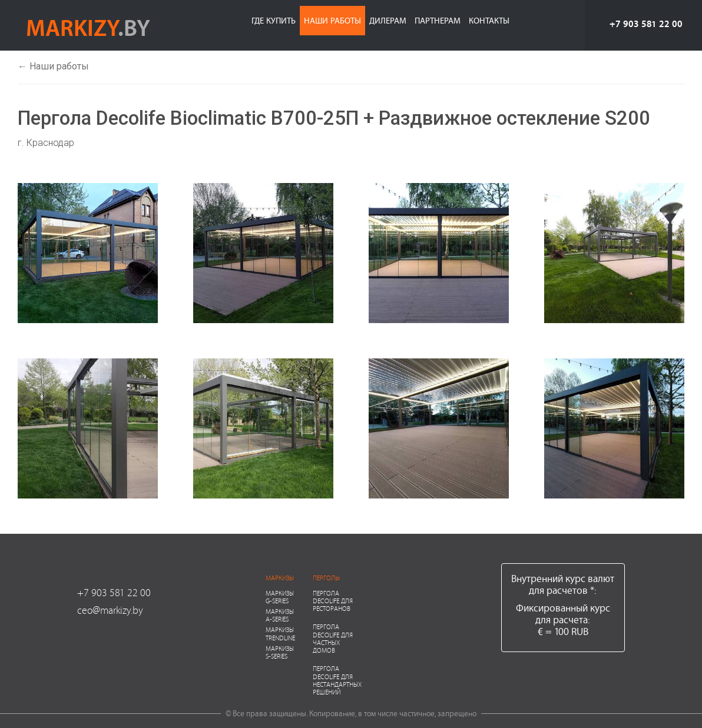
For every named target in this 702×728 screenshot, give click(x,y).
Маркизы (280, 578)
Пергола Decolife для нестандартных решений (337, 680)
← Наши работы (53, 66)
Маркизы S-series (280, 652)
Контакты (489, 20)
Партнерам (438, 20)
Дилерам (388, 20)
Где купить (274, 20)
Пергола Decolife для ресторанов (333, 601)
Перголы (326, 578)
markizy (88, 27)
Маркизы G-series (280, 597)
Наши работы (332, 20)
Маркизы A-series (280, 615)
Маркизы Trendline (280, 633)
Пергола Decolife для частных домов (333, 638)
